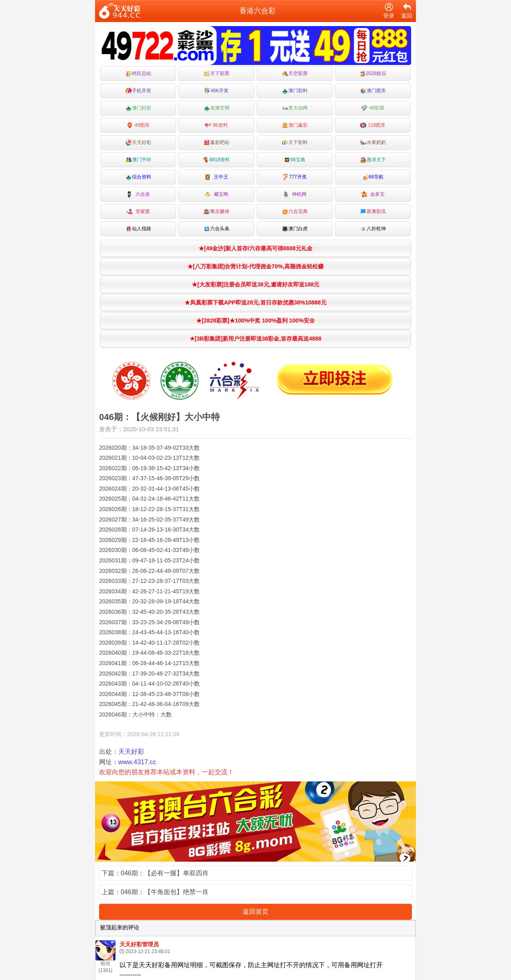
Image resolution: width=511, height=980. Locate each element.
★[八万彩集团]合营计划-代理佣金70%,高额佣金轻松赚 (255, 266)
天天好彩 (138, 143)
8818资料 (216, 160)
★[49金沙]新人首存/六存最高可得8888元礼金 (255, 248)
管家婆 (138, 212)
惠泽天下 (373, 160)
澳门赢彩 (295, 125)
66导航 (373, 177)
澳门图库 (373, 91)
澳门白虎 (295, 229)
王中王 (216, 177)
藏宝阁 (216, 194)
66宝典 (295, 160)
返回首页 (255, 912)
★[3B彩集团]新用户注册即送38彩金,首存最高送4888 (256, 339)
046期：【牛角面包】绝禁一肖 (165, 892)
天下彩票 (217, 74)
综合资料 (138, 177)
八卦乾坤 (373, 229)
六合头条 (217, 229)
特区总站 (138, 74)
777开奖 (294, 177)
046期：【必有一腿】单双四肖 (165, 873)
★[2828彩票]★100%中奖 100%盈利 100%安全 (255, 321)
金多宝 (373, 194)
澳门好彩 (138, 108)
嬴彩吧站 (217, 143)
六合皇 (138, 194)
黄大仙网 (295, 108)
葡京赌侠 (217, 212)
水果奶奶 (373, 143)
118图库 (373, 125)
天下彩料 (295, 143)
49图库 (138, 125)
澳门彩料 (295, 91)
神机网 (295, 194)
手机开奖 (138, 91)
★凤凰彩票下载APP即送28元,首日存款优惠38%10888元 (255, 302)
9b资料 (216, 125)
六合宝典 (295, 212)
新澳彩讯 (373, 212)
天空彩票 (295, 74)
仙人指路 (138, 229)
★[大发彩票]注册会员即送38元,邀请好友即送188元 (255, 284)
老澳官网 (217, 108)
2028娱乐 (373, 74)
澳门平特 (138, 160)
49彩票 (373, 108)
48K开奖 (216, 91)
